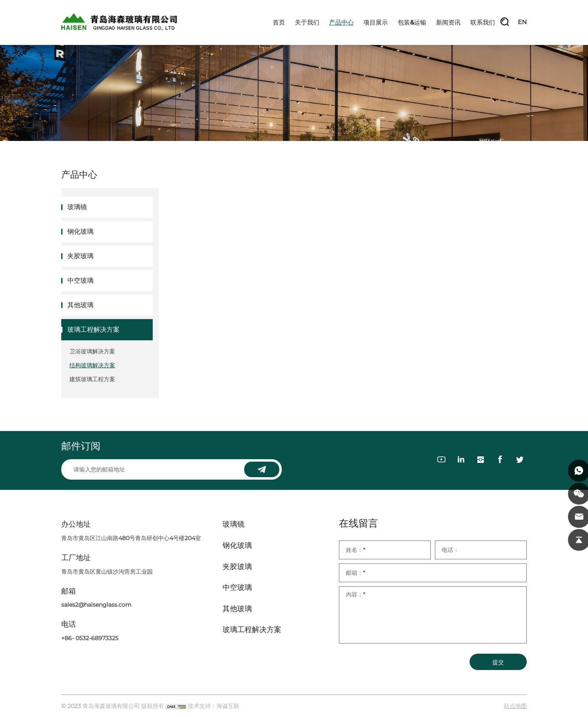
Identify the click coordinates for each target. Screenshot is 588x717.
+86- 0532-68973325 (90, 638)
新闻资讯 (448, 22)
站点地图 (515, 706)
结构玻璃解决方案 (92, 365)
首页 (279, 22)
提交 (498, 662)
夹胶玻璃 (80, 256)
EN (522, 22)
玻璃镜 (77, 207)
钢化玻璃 (80, 231)
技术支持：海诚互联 (214, 706)
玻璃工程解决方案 (94, 329)
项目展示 (376, 22)
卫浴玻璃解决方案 (92, 351)
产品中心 (341, 22)
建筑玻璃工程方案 (92, 379)
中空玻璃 (80, 280)
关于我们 (307, 22)
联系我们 (483, 22)
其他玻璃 (80, 305)
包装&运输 (412, 22)
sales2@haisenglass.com (96, 605)
